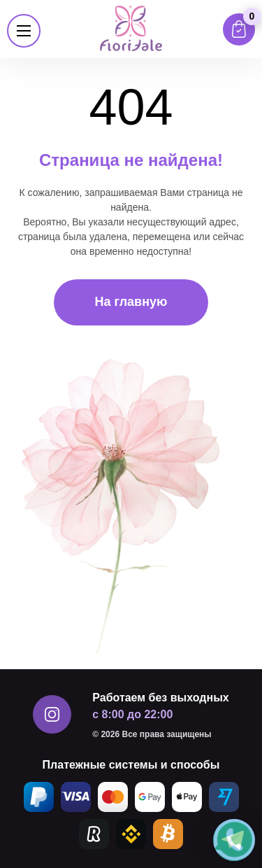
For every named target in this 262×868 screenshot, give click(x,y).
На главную (131, 302)
